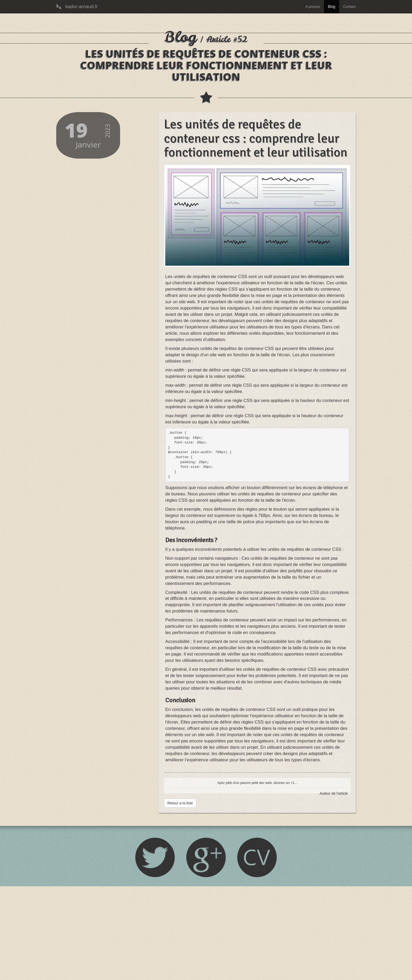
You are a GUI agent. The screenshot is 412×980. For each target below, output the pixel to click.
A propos (313, 7)
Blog (332, 7)
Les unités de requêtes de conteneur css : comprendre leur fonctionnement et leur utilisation (255, 224)
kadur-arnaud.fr (82, 7)
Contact (349, 7)
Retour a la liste (180, 897)
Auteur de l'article (334, 887)
